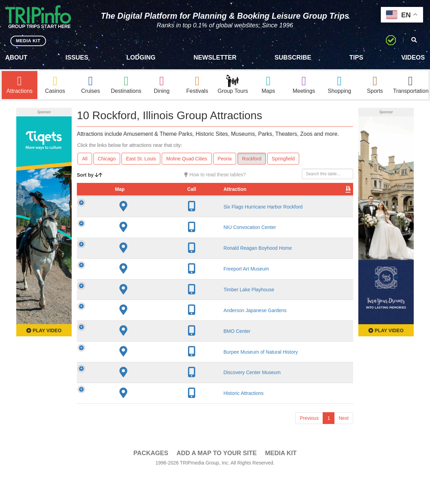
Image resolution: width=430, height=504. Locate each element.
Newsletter (215, 58)
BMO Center (132, 359)
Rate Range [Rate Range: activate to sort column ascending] (221, 193)
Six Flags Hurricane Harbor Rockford (137, 216)
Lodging (141, 58)
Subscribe (293, 58)
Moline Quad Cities (187, 159)
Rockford (252, 159)
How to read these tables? (215, 175)
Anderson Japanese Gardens (129, 332)
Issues (77, 58)
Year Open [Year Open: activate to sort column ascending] (193, 193)
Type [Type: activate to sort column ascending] (250, 196)
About (16, 58)
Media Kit (281, 484)
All (85, 159)
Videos (413, 58)
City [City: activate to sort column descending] (166, 196)
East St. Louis (141, 159)
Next (344, 449)
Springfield (283, 159)
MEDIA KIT (28, 41)
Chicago (107, 159)
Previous (309, 449)
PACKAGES (151, 484)
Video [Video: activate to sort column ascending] (283, 196)
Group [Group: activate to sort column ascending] (335, 196)
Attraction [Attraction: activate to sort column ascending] (129, 196)
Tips (356, 58)
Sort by (90, 175)
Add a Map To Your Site (217, 484)
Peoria (225, 159)
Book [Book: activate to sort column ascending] (309, 196)
